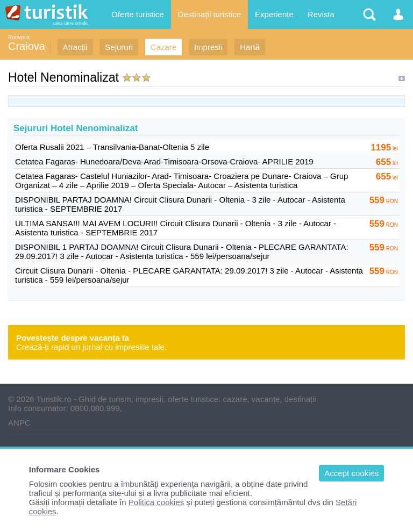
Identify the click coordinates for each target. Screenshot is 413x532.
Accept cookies (351, 473)
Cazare (163, 47)
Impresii (208, 47)
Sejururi (119, 47)
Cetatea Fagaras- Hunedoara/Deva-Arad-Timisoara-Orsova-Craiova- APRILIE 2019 (164, 161)
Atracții (75, 47)
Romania (19, 37)
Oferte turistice (138, 14)
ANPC (19, 423)
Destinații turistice (210, 14)
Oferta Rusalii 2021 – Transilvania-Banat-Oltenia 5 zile (112, 147)
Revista (321, 14)
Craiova (27, 46)
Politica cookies (156, 502)
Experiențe (274, 14)
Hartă (250, 47)
